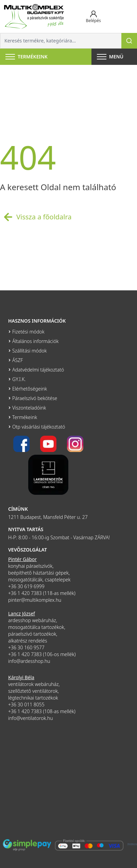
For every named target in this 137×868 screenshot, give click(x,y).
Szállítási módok (29, 351)
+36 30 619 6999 (26, 586)
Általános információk (35, 341)
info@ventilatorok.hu (31, 718)
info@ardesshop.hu (29, 661)
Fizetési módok (28, 332)
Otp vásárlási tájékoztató (39, 427)
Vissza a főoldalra (36, 217)
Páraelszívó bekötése (35, 398)
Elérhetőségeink (30, 389)
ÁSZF (18, 360)
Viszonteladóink (29, 408)
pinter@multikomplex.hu (35, 600)
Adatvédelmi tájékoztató (38, 370)
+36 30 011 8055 (26, 704)
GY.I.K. (19, 379)
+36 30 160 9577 (26, 647)
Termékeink (25, 417)
